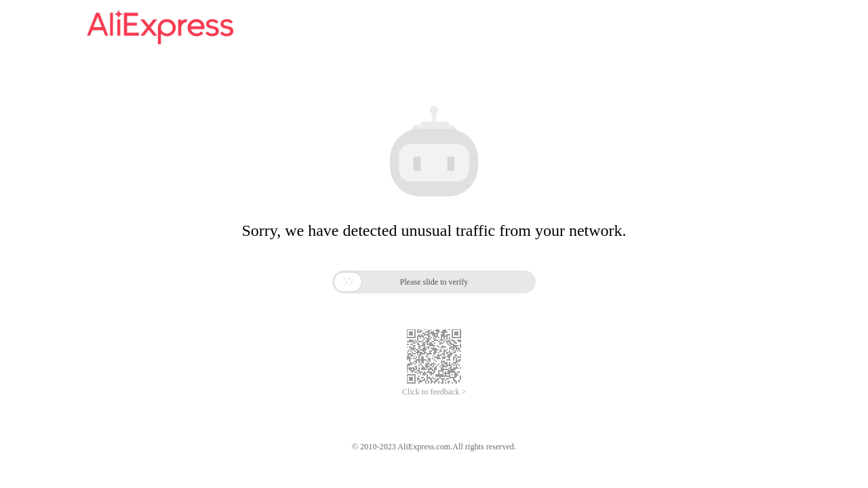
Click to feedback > (434, 392)
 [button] (348, 282)
